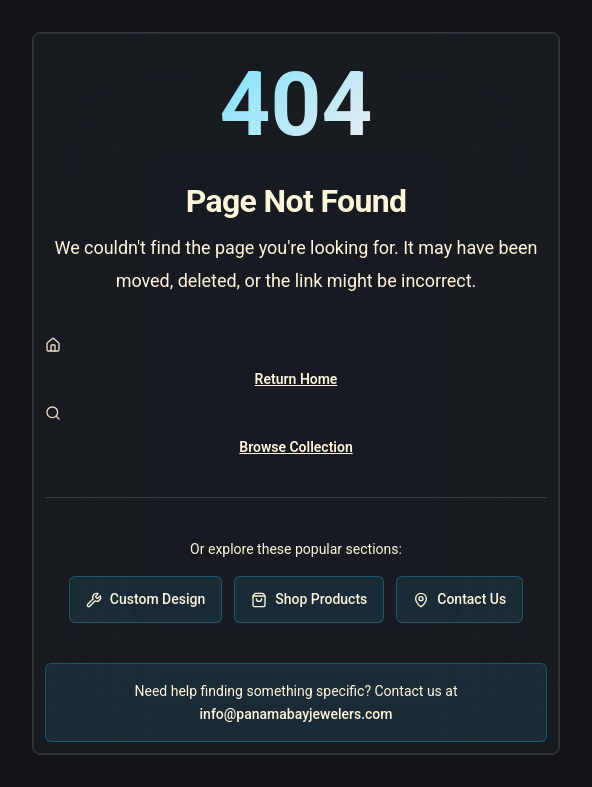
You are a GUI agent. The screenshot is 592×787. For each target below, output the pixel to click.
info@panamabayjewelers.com (296, 714)
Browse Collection (295, 447)
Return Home (296, 379)
